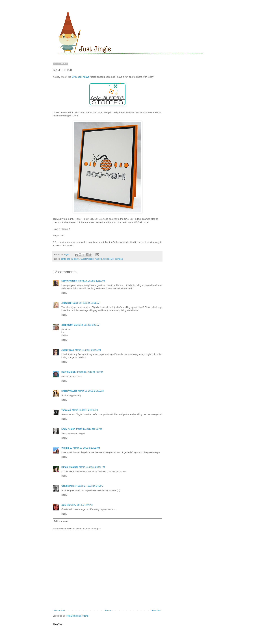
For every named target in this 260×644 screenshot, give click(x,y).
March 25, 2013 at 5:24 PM (80, 505)
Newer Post (59, 611)
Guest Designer (87, 259)
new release (108, 259)
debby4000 (67, 325)
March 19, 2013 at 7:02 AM (90, 372)
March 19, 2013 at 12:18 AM (91, 281)
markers (98, 259)
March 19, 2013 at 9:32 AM (89, 429)
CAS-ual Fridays (81, 77)
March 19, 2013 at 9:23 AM (91, 391)
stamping (119, 259)
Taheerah (66, 410)
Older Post (156, 611)
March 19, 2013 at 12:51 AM (86, 303)
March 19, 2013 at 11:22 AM (86, 448)
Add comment (61, 521)
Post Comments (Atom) (77, 616)
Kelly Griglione (69, 281)
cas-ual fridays (73, 259)
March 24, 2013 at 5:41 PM (90, 486)
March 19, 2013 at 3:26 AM (86, 325)
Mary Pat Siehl (69, 372)
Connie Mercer (69, 486)
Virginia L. (67, 448)
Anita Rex (66, 303)
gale (64, 505)
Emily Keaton (68, 429)
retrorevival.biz (69, 391)
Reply (64, 293)
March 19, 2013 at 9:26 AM (85, 410)
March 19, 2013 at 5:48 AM (88, 350)
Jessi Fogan (68, 350)
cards (63, 259)
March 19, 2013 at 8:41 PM (92, 467)
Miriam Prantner (70, 467)
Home (108, 611)
